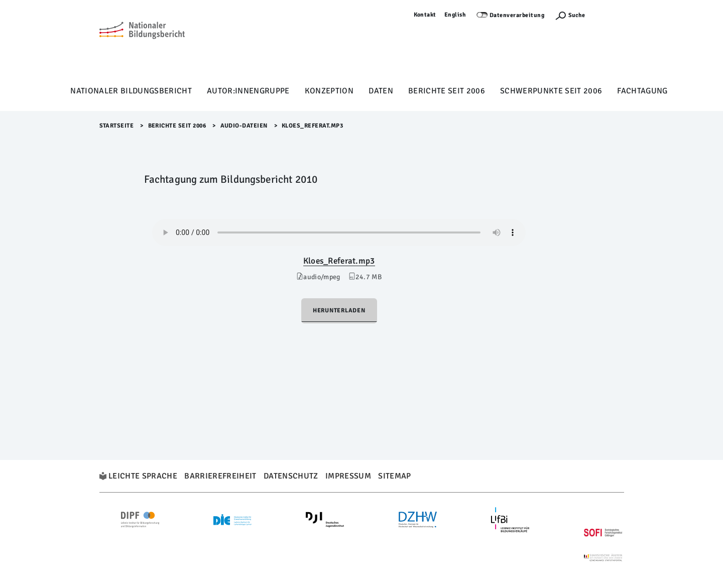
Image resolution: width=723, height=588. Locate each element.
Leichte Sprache (143, 476)
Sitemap (394, 476)
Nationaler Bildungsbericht (131, 91)
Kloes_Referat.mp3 (339, 261)
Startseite (117, 126)
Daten (381, 91)
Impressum (348, 476)
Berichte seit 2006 (447, 91)
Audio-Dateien (244, 126)
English (455, 15)
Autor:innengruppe (248, 91)
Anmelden (610, 15)
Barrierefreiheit (220, 476)
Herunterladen (339, 311)
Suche (577, 15)
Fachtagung (642, 91)
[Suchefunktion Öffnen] (570, 15)
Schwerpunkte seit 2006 (551, 91)
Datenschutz (291, 476)
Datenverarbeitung (517, 15)
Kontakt (425, 15)
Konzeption (329, 91)
